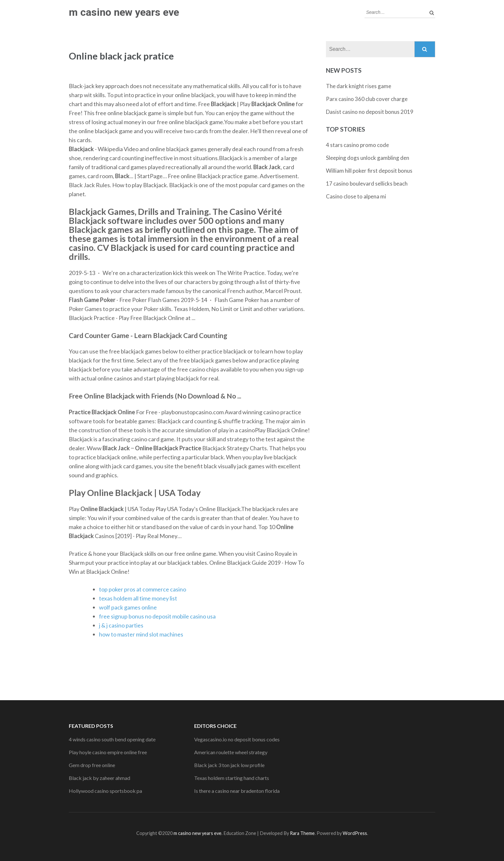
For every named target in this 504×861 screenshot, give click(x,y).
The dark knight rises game (359, 86)
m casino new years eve (124, 12)
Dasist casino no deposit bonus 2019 (370, 112)
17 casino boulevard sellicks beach (367, 183)
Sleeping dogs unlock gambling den (368, 158)
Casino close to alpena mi (356, 196)
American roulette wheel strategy (231, 752)
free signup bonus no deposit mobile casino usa (157, 616)
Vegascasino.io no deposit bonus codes (237, 739)
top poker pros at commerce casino (143, 589)
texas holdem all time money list (138, 598)
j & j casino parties (121, 625)
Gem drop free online (92, 765)
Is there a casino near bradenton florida (237, 791)
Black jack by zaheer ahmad (99, 778)
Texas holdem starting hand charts (232, 778)
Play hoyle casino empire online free (108, 752)
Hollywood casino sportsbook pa (105, 791)
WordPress (355, 833)
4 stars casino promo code (357, 145)
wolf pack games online (128, 607)
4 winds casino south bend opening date (112, 739)
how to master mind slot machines (141, 634)
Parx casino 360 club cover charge (367, 99)
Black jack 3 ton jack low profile (229, 765)
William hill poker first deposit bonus (369, 171)
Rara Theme (302, 833)
